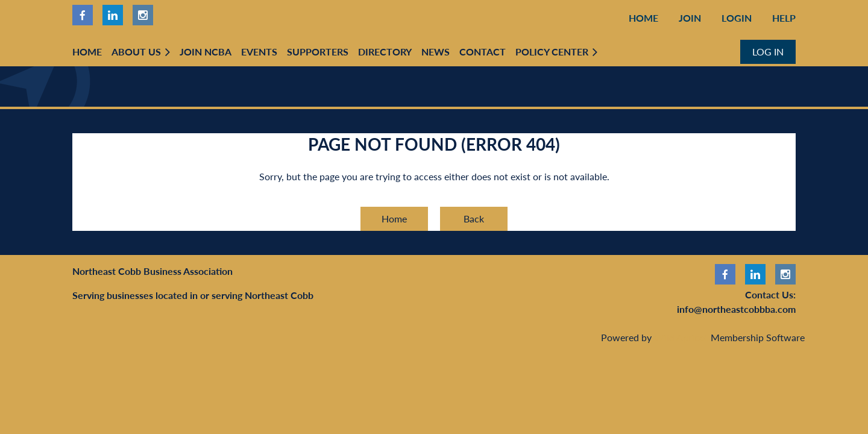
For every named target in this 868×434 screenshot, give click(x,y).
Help (784, 18)
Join (690, 18)
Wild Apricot (681, 337)
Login (737, 18)
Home (643, 18)
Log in (768, 52)
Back (474, 219)
